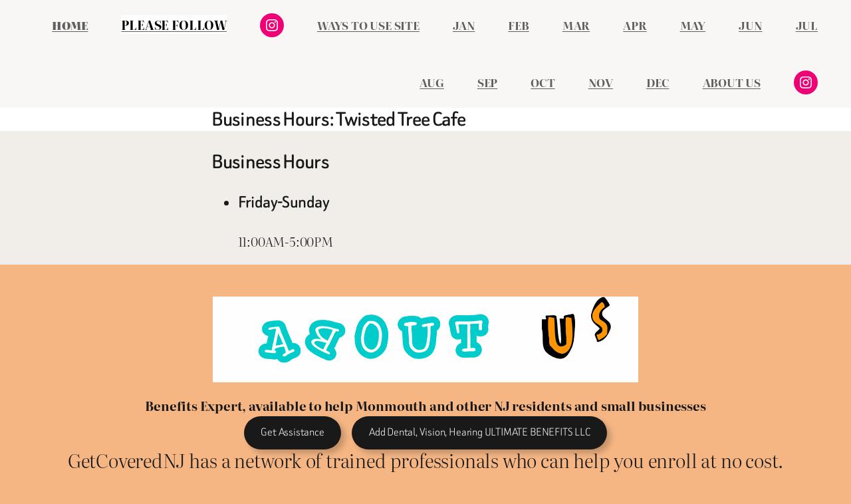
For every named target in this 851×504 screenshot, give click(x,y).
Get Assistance (292, 432)
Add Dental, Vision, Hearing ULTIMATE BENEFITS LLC (480, 432)
